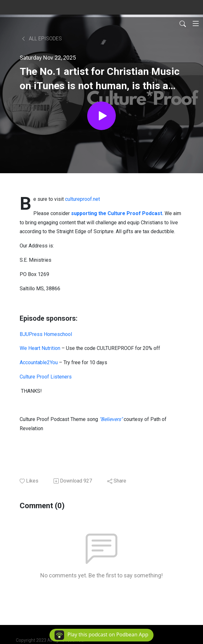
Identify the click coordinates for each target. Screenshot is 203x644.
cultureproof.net (82, 199)
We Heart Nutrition (40, 348)
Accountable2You (39, 362)
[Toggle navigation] (196, 23)
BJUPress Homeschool (46, 334)
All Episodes (41, 39)
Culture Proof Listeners (46, 377)
